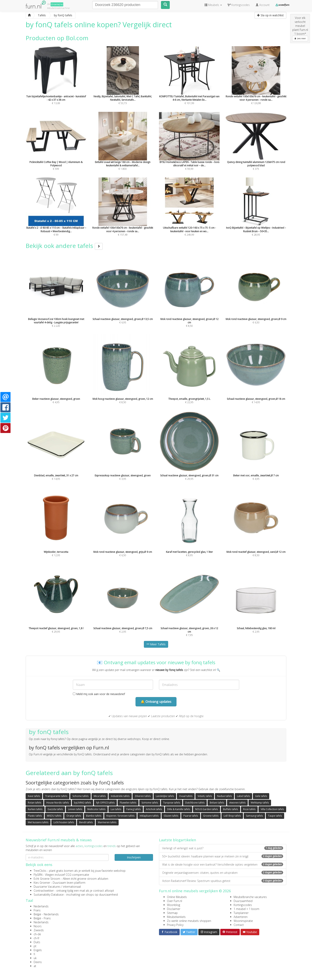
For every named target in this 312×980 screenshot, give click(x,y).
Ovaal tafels (186, 796)
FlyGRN (38, 875)
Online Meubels (177, 897)
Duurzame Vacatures (47, 887)
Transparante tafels (56, 796)
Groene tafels (211, 816)
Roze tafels (249, 809)
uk (35, 958)
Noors (38, 926)
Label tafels (243, 796)
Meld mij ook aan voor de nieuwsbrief (99, 694)
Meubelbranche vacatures (250, 897)
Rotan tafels (35, 803)
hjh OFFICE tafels (105, 803)
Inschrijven (134, 857)
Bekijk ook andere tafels (64, 246)
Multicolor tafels (96, 809)
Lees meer (300, 38)
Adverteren (241, 917)
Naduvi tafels (224, 796)
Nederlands (41, 906)
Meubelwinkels (176, 917)
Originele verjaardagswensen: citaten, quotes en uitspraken (223, 873)
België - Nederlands (46, 914)
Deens (38, 962)
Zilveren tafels (143, 796)
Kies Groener (42, 883)
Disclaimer (174, 909)
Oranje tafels (74, 816)
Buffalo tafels (231, 809)
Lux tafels (116, 809)
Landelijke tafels (165, 796)
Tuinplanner (241, 913)
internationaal (72, 887)
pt (35, 946)
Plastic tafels (35, 816)
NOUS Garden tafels (207, 809)
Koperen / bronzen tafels (120, 816)
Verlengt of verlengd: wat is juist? (223, 848)
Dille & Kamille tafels (179, 809)
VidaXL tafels (205, 796)
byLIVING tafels (82, 803)
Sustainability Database (49, 895)
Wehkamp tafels (260, 803)
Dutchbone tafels (195, 803)
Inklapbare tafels (149, 816)
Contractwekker (44, 891)
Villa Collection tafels (272, 809)
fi (34, 954)
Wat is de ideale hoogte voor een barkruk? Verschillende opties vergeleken (223, 864)
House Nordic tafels (58, 803)
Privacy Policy (175, 925)
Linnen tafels (75, 809)
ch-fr (37, 938)
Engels (38, 950)
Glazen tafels (171, 816)
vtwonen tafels (237, 803)
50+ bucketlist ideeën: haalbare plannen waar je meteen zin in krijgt (223, 856)
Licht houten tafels (64, 822)
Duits (37, 942)
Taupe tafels (275, 816)
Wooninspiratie (243, 921)
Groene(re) (57, 4)
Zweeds (39, 930)
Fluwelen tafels (128, 803)
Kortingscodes (243, 905)
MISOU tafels (54, 816)
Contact (239, 925)
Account (263, 5)
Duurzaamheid (243, 901)
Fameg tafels (134, 809)
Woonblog (174, 905)
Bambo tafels (94, 816)
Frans (37, 910)
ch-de (37, 934)
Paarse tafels (191, 816)
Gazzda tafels (55, 809)
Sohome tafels (80, 796)
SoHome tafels (150, 803)
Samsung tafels (254, 816)
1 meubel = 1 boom (246, 909)
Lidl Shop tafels (232, 816)
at (35, 966)
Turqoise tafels (172, 803)
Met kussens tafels (38, 822)
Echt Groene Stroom (47, 879)
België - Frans (42, 918)
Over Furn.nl (175, 901)
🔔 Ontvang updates (156, 702)
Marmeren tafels (107, 822)
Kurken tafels (35, 809)
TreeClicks (40, 871)
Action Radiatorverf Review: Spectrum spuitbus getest (223, 881)
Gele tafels (261, 796)
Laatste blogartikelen (177, 840)
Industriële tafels (120, 796)
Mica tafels (100, 796)
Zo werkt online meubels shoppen (189, 921)
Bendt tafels (86, 822)
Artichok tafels (154, 809)
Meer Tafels (156, 644)
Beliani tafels (217, 803)
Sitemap (172, 913)
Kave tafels (34, 796)
